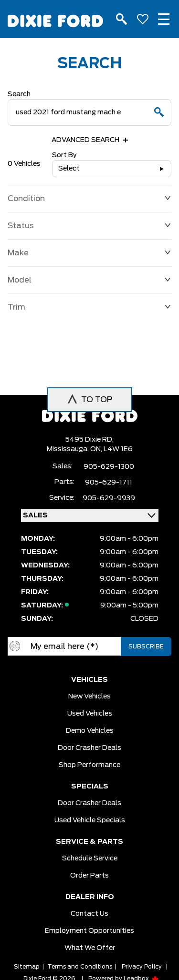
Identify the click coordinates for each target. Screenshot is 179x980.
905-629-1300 (109, 467)
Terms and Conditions (80, 967)
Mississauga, (68, 449)
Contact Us (89, 914)
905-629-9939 (109, 498)
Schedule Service (90, 859)
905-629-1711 (109, 483)
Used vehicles (90, 714)
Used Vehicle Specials (90, 820)
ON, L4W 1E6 (111, 449)
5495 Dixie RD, (89, 440)
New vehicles (89, 697)
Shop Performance (89, 765)
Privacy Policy (142, 967)
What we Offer (90, 948)
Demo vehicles (90, 731)
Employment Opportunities (89, 931)
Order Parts (89, 876)
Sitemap (27, 967)
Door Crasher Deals (89, 748)
